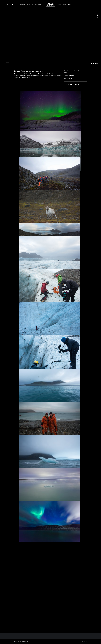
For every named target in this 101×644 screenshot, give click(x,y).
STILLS (60, 4)
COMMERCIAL (23, 4)
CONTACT (70, 4)
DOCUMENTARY (30, 4)
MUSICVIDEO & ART (39, 4)
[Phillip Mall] (50, 4)
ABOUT (64, 4)
